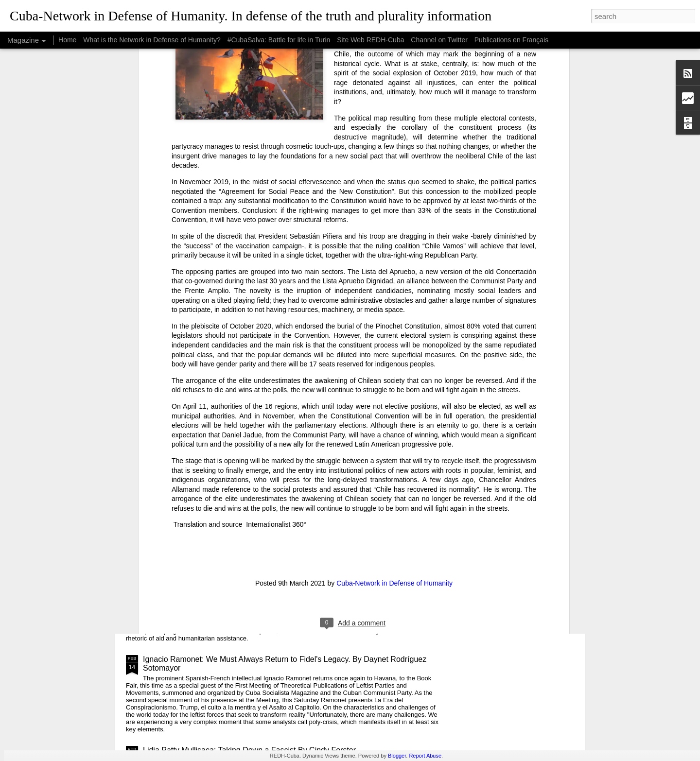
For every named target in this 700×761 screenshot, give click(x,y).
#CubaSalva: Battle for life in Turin (279, 40)
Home (67, 40)
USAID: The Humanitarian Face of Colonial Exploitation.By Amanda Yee (267, 577)
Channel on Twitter (439, 40)
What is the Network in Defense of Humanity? (152, 40)
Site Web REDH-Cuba (370, 40)
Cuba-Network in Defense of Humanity (394, 430)
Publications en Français (512, 40)
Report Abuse (425, 756)
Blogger (397, 756)
